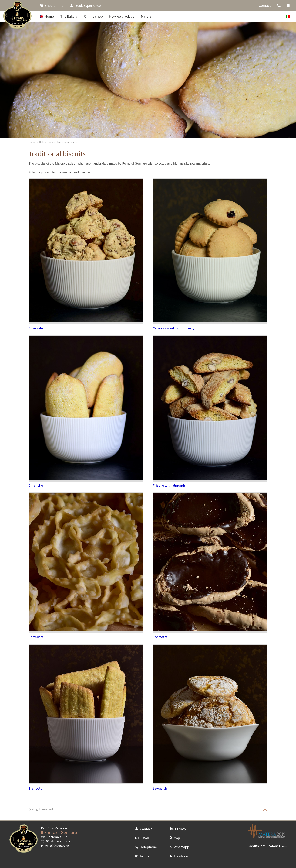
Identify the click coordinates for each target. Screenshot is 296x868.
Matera (146, 16)
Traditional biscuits (68, 142)
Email (142, 838)
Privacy (178, 829)
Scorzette (160, 637)
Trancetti (36, 788)
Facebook (179, 856)
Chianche (36, 485)
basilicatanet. (273, 846)
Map (175, 838)
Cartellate (36, 637)
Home (47, 16)
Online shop (93, 16)
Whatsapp (179, 847)
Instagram (145, 856)
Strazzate (36, 328)
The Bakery (69, 16)
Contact (265, 5)
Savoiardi (160, 788)
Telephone (146, 847)
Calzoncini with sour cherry (174, 328)
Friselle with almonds (169, 485)
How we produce (122, 16)
